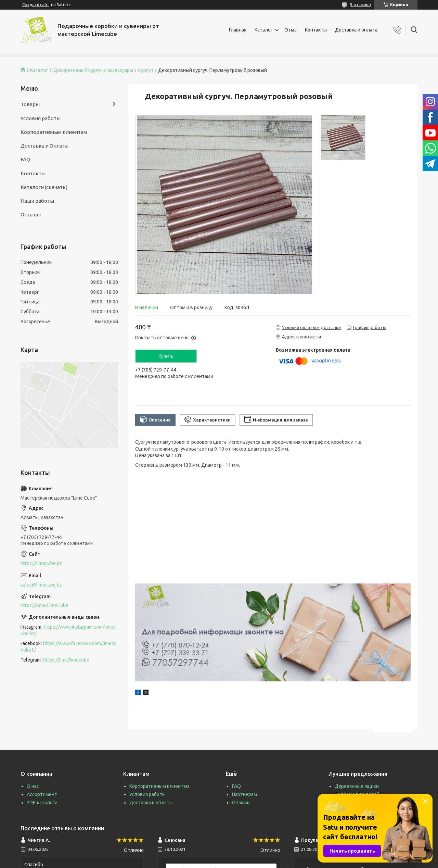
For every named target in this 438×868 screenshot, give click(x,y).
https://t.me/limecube (66, 660)
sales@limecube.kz (41, 585)
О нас (291, 30)
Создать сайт (36, 5)
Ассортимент (42, 794)
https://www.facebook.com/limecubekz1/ (69, 647)
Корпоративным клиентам (54, 132)
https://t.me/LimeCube (44, 605)
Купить (166, 356)
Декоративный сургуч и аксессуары (93, 70)
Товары (30, 104)
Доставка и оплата (356, 30)
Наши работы (37, 201)
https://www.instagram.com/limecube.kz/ (68, 630)
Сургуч (145, 70)
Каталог (264, 30)
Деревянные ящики (357, 786)
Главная (238, 30)
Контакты (316, 30)
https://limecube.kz (41, 563)
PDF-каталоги (42, 803)
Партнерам (244, 794)
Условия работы (41, 118)
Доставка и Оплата (44, 146)
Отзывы (31, 215)
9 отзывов (360, 5)
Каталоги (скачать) (44, 187)
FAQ (25, 159)
